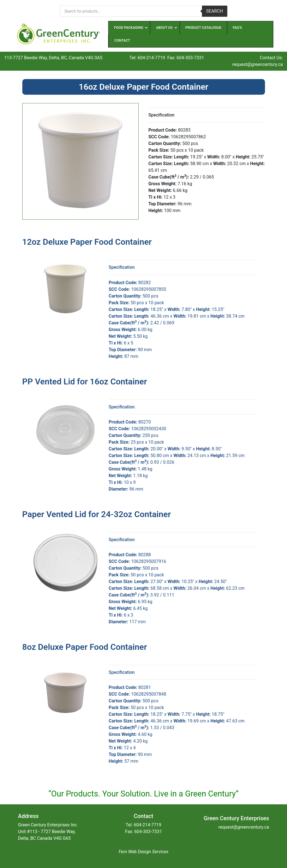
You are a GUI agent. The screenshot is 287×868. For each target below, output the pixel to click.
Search (215, 11)
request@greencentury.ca (258, 64)
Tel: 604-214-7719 (147, 58)
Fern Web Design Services (143, 852)
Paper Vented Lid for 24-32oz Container (97, 514)
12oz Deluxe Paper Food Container (87, 242)
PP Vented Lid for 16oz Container (85, 381)
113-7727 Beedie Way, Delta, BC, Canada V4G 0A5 (53, 58)
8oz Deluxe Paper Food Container (85, 647)
